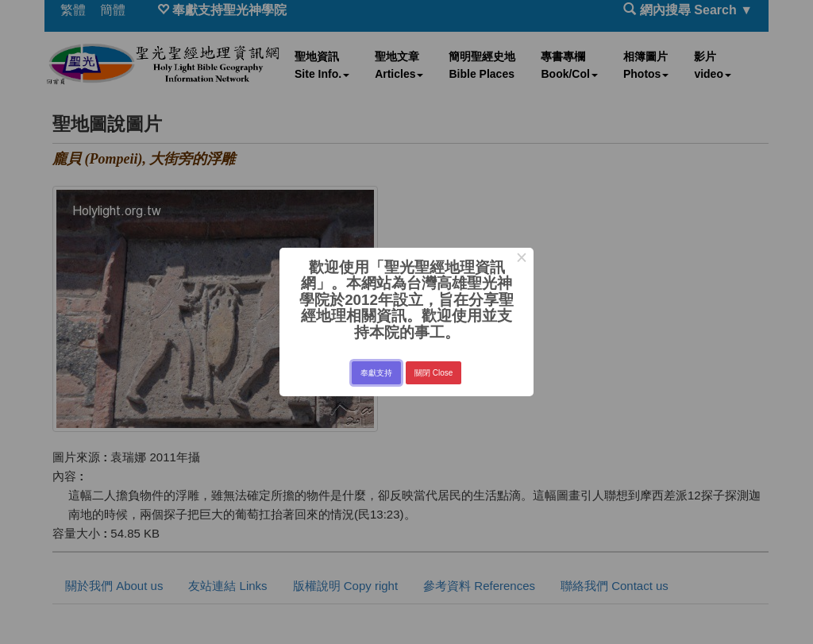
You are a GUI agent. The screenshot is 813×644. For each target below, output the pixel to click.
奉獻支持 (376, 373)
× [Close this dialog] (521, 260)
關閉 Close (433, 373)
